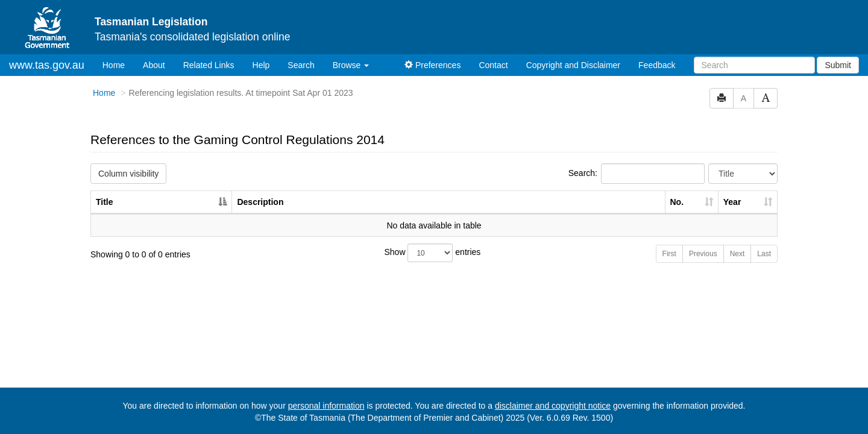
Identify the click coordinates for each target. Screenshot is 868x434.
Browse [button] (351, 65)
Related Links (209, 65)
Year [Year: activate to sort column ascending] (732, 202)
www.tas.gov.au (47, 65)
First (669, 254)
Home (118, 64)
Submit (838, 65)
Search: (637, 174)
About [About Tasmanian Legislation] (154, 65)
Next (737, 254)
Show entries (433, 253)
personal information (326, 406)
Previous (703, 254)
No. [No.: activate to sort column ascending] (677, 202)
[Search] (754, 65)
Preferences (432, 65)
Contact (493, 65)
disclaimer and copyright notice (553, 406)
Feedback (657, 65)
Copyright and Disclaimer (573, 65)
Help (261, 65)
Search (301, 65)
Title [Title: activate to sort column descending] (105, 202)
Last (764, 254)
